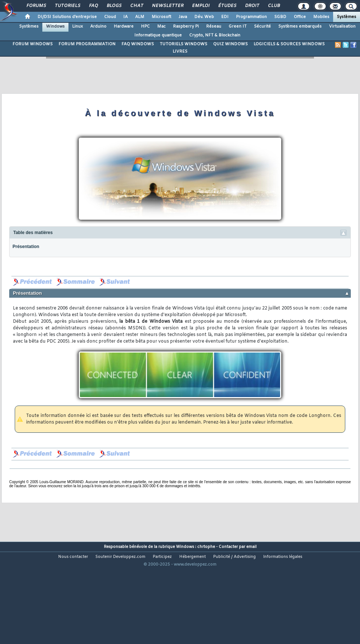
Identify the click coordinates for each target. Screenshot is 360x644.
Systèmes (347, 17)
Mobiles (321, 17)
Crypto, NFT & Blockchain (215, 35)
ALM (140, 17)
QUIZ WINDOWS (230, 44)
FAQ (93, 6)
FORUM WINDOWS (33, 44)
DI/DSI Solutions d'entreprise (67, 17)
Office (300, 17)
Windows (55, 26)
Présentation (26, 247)
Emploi (200, 6)
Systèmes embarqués (300, 26)
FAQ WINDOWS (138, 44)
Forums (36, 6)
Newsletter (167, 6)
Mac (161, 26)
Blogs (114, 6)
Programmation (251, 17)
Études (227, 6)
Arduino (98, 26)
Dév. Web (204, 17)
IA (126, 17)
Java (183, 17)
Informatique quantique (158, 35)
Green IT (238, 26)
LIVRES (180, 52)
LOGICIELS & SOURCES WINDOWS (289, 44)
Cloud (110, 17)
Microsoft (161, 17)
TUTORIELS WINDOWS (183, 44)
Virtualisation (342, 26)
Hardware (124, 26)
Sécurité (262, 26)
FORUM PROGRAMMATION (87, 44)
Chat (136, 6)
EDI (225, 17)
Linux (77, 26)
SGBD (280, 17)
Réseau (214, 26)
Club (273, 6)
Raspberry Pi (186, 26)
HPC (145, 26)
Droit (252, 6)
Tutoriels (67, 6)
